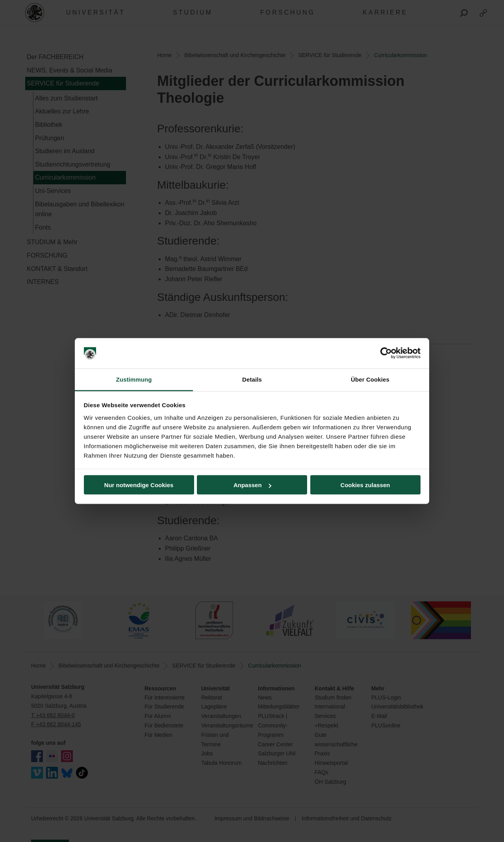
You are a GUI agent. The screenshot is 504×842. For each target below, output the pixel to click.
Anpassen (252, 485)
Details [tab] (252, 379)
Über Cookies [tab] (370, 379)
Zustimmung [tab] (134, 379)
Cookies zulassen (365, 485)
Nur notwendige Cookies (139, 485)
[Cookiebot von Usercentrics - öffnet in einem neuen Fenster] (386, 353)
